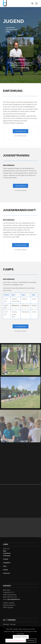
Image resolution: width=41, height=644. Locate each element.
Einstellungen (31, 641)
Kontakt (5, 570)
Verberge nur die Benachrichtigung (16, 641)
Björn (5, 551)
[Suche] (31, 4)
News (5, 566)
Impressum (6, 573)
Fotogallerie (7, 563)
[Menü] (36, 4)
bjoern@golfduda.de (14, 599)
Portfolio (6, 559)
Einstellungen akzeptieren (21, 637)
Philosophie (7, 556)
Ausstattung (7, 553)
